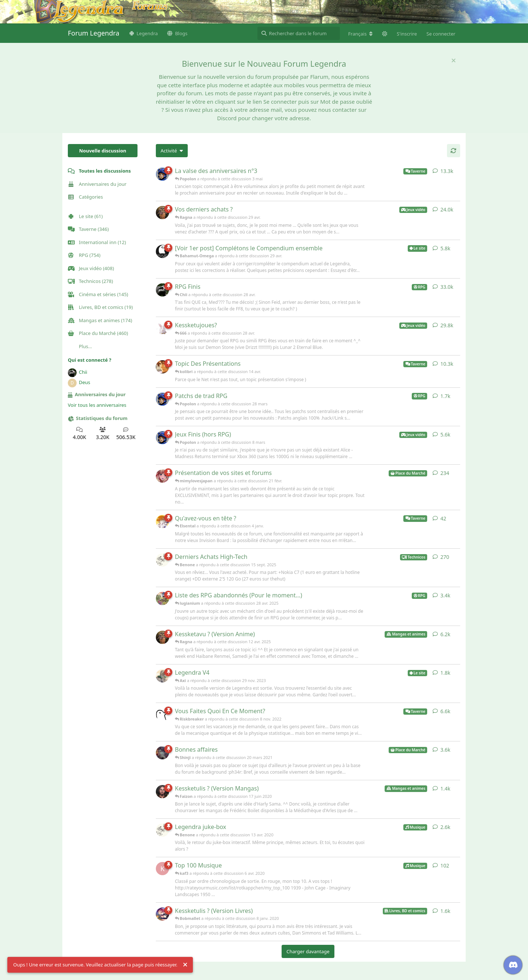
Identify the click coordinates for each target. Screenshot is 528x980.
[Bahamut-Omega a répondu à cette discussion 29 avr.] (162, 251)
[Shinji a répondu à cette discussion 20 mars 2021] (162, 753)
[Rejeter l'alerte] (185, 965)
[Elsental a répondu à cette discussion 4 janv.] (162, 522)
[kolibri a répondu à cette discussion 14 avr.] (162, 367)
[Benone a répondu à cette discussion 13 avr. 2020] (162, 830)
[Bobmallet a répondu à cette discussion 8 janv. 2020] (162, 914)
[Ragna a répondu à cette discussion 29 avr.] (162, 213)
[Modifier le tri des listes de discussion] (172, 151)
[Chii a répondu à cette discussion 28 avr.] (162, 290)
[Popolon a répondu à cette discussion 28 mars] (162, 399)
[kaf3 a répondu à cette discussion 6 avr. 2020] (162, 869)
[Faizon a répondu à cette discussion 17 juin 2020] (162, 792)
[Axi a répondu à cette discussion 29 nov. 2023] (162, 676)
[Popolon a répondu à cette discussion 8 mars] (162, 438)
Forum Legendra (93, 33)
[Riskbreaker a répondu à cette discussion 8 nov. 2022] (162, 714)
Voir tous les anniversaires (97, 405)
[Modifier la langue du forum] (360, 34)
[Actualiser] (454, 151)
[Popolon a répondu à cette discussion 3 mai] (162, 174)
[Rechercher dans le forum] (299, 33)
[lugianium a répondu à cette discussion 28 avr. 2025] (162, 598)
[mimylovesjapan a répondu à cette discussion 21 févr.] (162, 476)
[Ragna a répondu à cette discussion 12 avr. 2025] (162, 637)
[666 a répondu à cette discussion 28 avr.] (162, 328)
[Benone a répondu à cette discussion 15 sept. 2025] (162, 560)
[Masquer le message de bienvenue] (454, 60)
